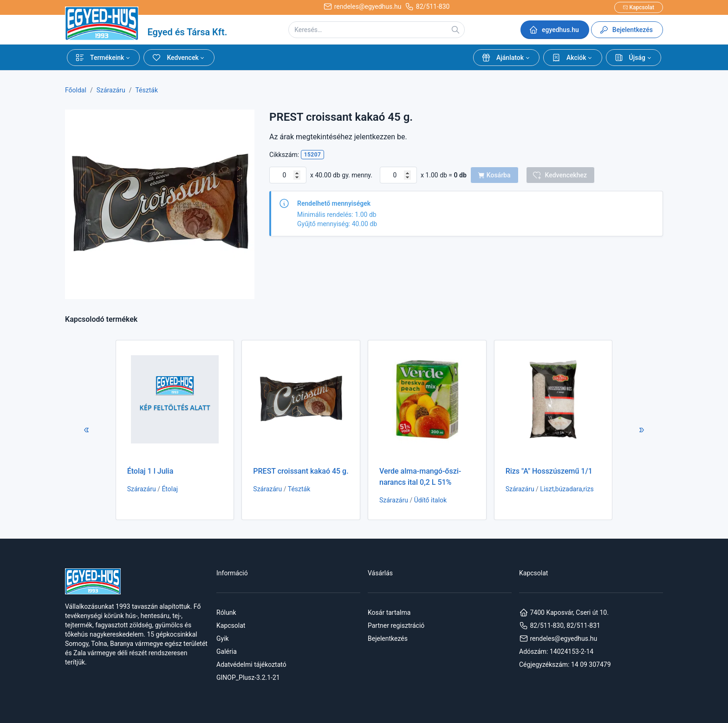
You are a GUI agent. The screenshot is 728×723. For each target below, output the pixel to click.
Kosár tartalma (389, 612)
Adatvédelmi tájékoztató (251, 664)
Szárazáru (111, 90)
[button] (103, 58)
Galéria (227, 651)
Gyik (223, 638)
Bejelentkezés (388, 638)
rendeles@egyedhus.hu (558, 638)
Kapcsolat (231, 625)
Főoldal (76, 90)
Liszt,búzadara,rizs (567, 489)
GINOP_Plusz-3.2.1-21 (248, 677)
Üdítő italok (430, 500)
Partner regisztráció (396, 625)
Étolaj (170, 489)
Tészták (146, 90)
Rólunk (226, 612)
